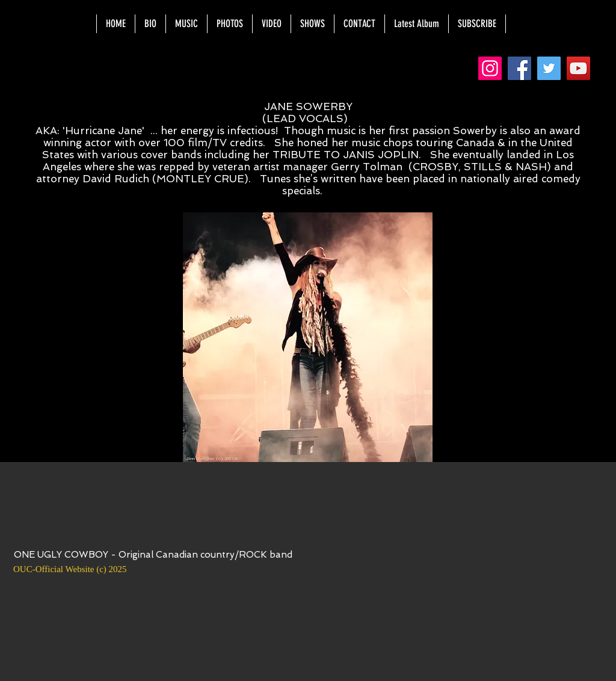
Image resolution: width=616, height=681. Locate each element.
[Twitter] (549, 68)
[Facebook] (519, 68)
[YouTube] (578, 68)
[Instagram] (490, 68)
